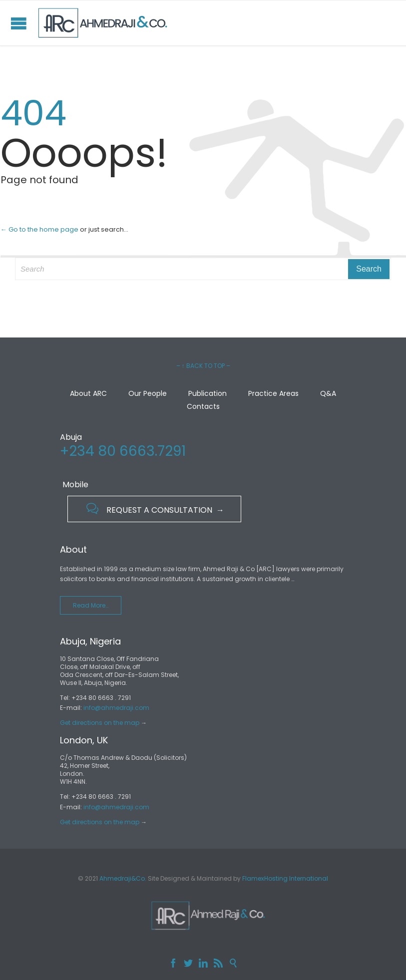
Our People (148, 393)
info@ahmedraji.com (116, 708)
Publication (207, 393)
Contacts (203, 406)
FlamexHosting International (285, 878)
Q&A (328, 393)
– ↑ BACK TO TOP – (203, 366)
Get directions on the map (100, 723)
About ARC (88, 393)
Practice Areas (273, 393)
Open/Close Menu (19, 23)
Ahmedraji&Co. (123, 878)
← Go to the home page (39, 229)
